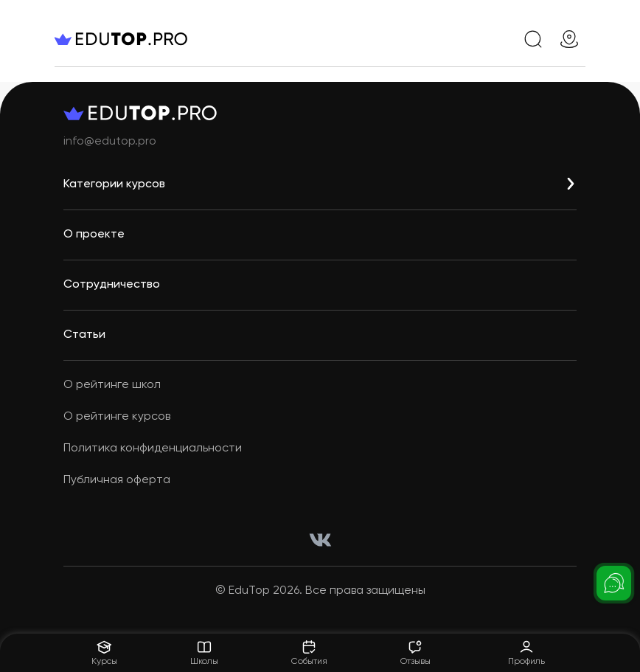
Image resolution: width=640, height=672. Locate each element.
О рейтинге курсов (117, 417)
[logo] (143, 39)
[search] (533, 39)
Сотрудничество (112, 285)
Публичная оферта (117, 480)
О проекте (94, 235)
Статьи (84, 335)
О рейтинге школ (112, 385)
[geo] (569, 39)
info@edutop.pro (110, 142)
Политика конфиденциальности (153, 448)
